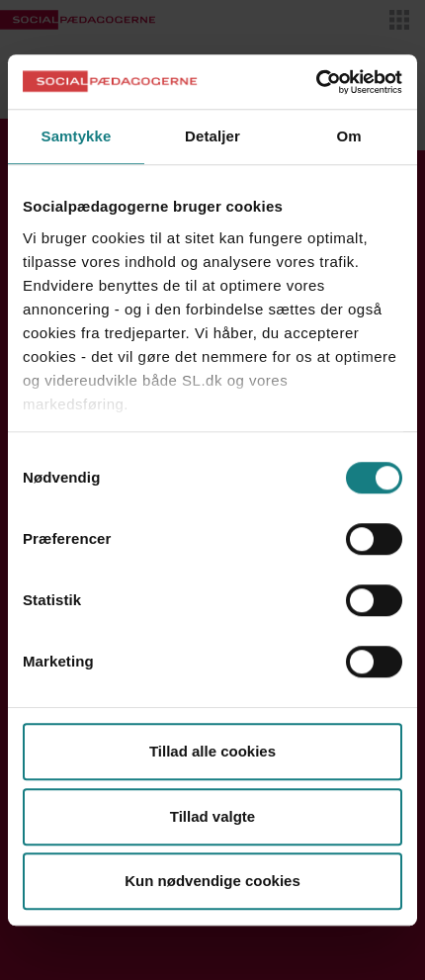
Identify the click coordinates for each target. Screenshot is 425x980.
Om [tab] (348, 136)
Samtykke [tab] (77, 136)
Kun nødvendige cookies (212, 881)
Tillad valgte (212, 816)
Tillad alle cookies (212, 751)
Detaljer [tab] (212, 136)
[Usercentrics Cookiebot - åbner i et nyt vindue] (316, 82)
